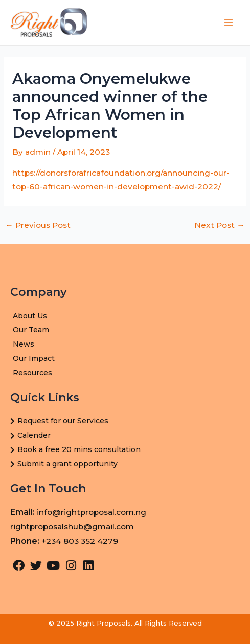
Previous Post (38, 225)
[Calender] (125, 436)
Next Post (220, 225)
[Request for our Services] (125, 421)
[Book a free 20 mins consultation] (125, 450)
